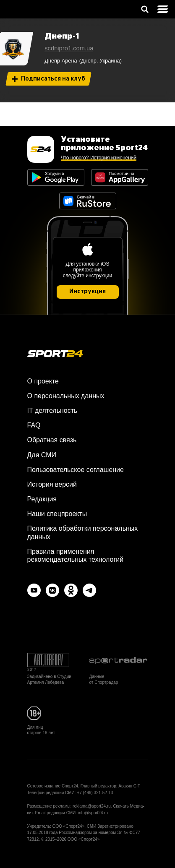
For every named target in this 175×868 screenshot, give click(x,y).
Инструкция (87, 292)
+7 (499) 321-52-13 (95, 793)
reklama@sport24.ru (92, 806)
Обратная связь (52, 440)
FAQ (34, 425)
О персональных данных (66, 396)
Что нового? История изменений (99, 158)
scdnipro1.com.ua (69, 48)
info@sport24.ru (93, 813)
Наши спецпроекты (57, 514)
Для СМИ (42, 455)
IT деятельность (52, 411)
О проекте (43, 381)
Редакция (42, 499)
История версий (52, 484)
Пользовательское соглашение (76, 470)
